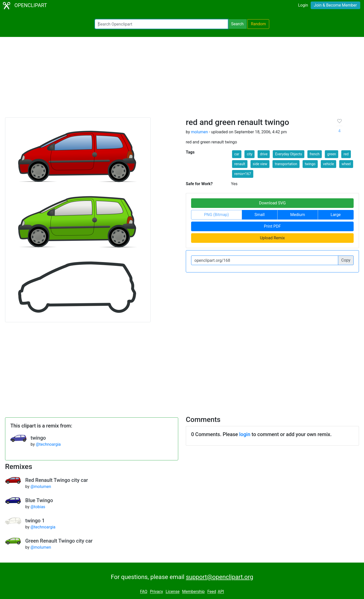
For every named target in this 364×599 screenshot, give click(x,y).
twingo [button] (310, 164)
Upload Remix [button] (272, 238)
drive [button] (264, 154)
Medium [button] (298, 215)
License (173, 592)
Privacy (156, 592)
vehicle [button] (328, 164)
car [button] (237, 154)
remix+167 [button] (243, 174)
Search (237, 24)
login (245, 434)
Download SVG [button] (272, 203)
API (221, 592)
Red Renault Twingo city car (57, 480)
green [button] (332, 154)
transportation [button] (286, 164)
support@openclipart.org (219, 577)
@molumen (41, 487)
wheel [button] (346, 164)
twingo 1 (35, 521)
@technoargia (48, 444)
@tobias (38, 507)
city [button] (249, 154)
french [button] (315, 154)
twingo (38, 438)
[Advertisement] (182, 79)
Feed (212, 592)
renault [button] (240, 164)
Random (258, 24)
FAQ (144, 592)
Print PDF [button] (272, 226)
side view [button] (260, 164)
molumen (199, 132)
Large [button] (336, 215)
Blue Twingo (39, 500)
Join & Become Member (335, 5)
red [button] (346, 154)
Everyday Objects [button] (288, 154)
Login (303, 5)
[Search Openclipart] (161, 24)
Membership (193, 592)
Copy (346, 260)
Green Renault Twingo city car (59, 541)
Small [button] (260, 215)
